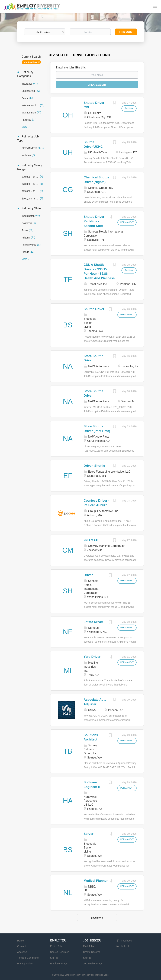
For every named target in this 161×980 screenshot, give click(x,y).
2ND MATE (92, 540)
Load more (97, 918)
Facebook (126, 941)
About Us (22, 952)
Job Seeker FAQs (93, 964)
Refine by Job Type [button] (28, 138)
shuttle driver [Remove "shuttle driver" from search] (30, 62)
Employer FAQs (59, 964)
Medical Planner (96, 881)
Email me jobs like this (71, 67)
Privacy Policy (25, 964)
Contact (21, 946)
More (24, 127)
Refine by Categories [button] (25, 74)
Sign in (54, 958)
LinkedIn (126, 946)
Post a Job (56, 946)
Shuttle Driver (94, 309)
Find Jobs (126, 32)
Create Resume (92, 952)
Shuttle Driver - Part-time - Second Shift (95, 221)
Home (20, 941)
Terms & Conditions (28, 958)
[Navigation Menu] (155, 6)
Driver (88, 575)
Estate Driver (93, 622)
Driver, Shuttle (94, 466)
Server (89, 834)
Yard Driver (92, 657)
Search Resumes (60, 952)
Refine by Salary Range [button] (30, 167)
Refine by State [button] (31, 208)
